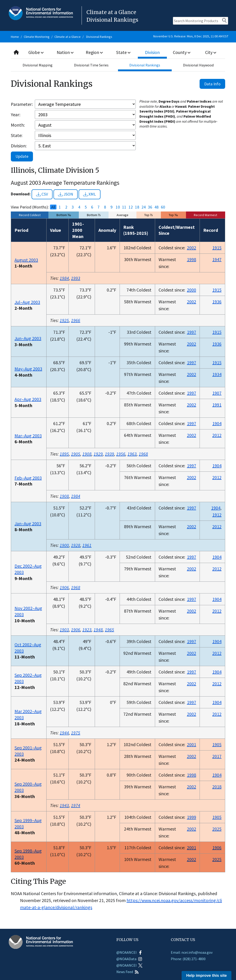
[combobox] (118, 52)
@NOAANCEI (129, 952)
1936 (217, 302)
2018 (217, 787)
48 (156, 207)
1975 (76, 733)
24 (144, 207)
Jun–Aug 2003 (28, 338)
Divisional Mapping (38, 65)
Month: (18, 125)
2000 (192, 290)
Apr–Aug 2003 (28, 399)
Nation (65, 52)
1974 (76, 805)
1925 (64, 320)
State (123, 52)
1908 (87, 454)
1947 (217, 259)
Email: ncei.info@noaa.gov (192, 952)
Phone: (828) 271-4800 (188, 959)
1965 (109, 630)
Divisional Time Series (91, 65)
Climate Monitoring (37, 37)
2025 (217, 829)
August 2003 (26, 260)
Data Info (212, 84)
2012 (217, 435)
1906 (64, 587)
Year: (16, 115)
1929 (98, 454)
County (182, 52)
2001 (192, 744)
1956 (121, 454)
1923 (87, 630)
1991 (217, 405)
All (53, 207)
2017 (217, 756)
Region (94, 52)
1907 (217, 393)
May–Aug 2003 (28, 369)
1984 (64, 278)
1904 (217, 423)
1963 (132, 454)
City (211, 52)
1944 (64, 733)
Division (153, 52)
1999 (192, 817)
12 (131, 207)
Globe (36, 52)
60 (163, 207)
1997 (192, 332)
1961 (87, 545)
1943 (64, 805)
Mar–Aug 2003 (28, 436)
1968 (143, 454)
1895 (64, 454)
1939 (109, 454)
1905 (76, 454)
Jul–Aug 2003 (27, 302)
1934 (217, 374)
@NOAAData (129, 959)
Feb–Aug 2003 (28, 478)
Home (15, 37)
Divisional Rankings (99, 37)
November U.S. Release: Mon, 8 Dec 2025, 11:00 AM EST (191, 36)
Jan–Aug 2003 (28, 523)
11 (124, 207)
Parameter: (22, 104)
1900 (64, 545)
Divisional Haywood (198, 65)
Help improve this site (206, 976)
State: (17, 135)
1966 (76, 320)
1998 (192, 259)
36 (150, 207)
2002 (192, 248)
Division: (19, 146)
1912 (217, 515)
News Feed (128, 972)
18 (137, 207)
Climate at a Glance (68, 37)
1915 (217, 248)
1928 (76, 545)
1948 (98, 630)
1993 (76, 278)
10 (118, 207)
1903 (64, 630)
